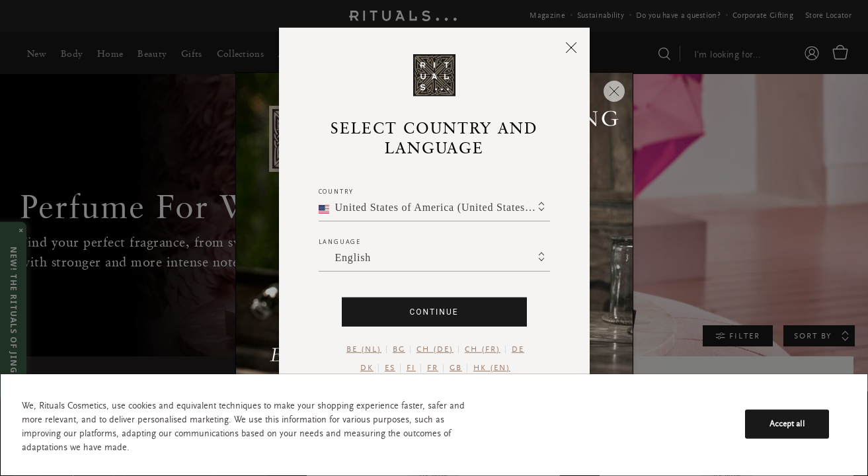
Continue (434, 312)
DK (367, 368)
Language (340, 242)
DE (518, 350)
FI (411, 368)
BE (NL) (364, 350)
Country (336, 191)
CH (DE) (435, 350)
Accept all (787, 423)
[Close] (572, 47)
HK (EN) (492, 368)
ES (390, 368)
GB (456, 368)
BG (399, 350)
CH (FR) (483, 350)
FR (433, 368)
